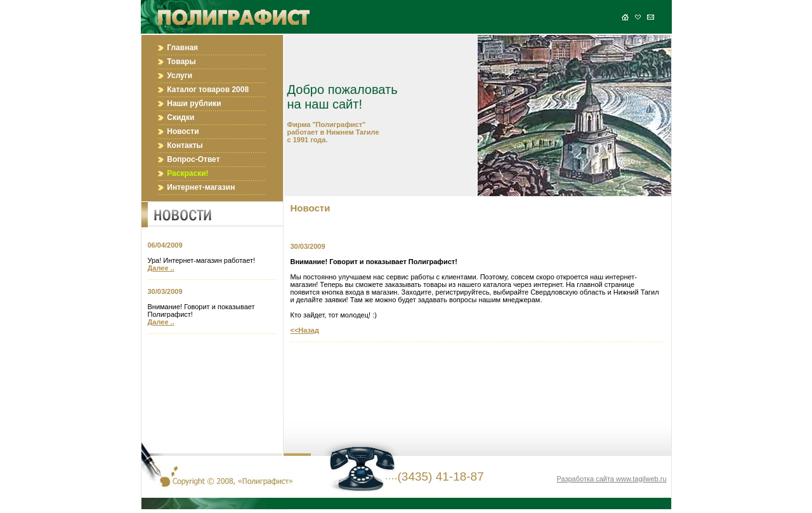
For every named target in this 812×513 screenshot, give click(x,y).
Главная (182, 48)
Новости (183, 131)
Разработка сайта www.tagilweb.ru (611, 479)
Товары (181, 62)
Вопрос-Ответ (193, 159)
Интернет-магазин (201, 187)
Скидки (180, 117)
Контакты (185, 145)
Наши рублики (194, 103)
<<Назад (305, 330)
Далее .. (161, 268)
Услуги (180, 76)
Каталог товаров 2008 (208, 90)
